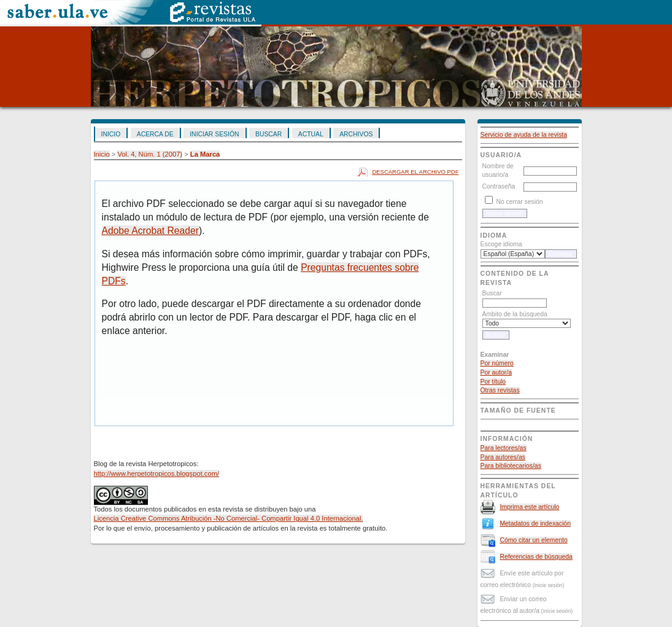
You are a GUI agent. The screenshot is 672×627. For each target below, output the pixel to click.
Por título (493, 382)
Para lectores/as (504, 448)
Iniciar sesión (214, 134)
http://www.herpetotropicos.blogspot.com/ (157, 473)
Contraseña (499, 186)
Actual (311, 134)
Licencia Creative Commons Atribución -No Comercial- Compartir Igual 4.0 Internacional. (229, 518)
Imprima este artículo (529, 507)
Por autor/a (496, 372)
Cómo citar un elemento (533, 540)
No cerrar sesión (519, 202)
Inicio (111, 134)
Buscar (268, 134)
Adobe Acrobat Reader (150, 231)
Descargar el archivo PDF (415, 172)
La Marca (205, 154)
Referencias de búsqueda (536, 557)
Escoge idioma (501, 244)
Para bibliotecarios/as (511, 466)
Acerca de (155, 134)
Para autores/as (503, 457)
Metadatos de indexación (535, 524)
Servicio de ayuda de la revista (524, 135)
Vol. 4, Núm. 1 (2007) (150, 154)
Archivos (356, 134)
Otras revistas (500, 390)
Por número (497, 363)
